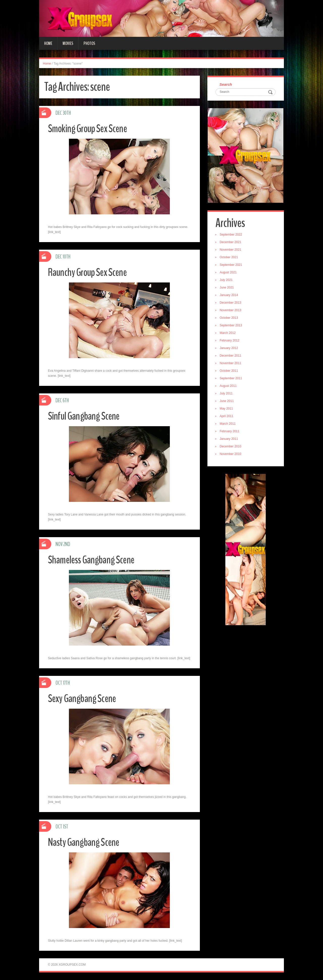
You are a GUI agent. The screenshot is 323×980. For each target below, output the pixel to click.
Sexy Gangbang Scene (83, 698)
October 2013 (230, 318)
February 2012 (230, 341)
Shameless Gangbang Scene (92, 560)
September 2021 (232, 265)
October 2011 (230, 371)
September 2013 (232, 326)
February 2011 (230, 432)
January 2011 (230, 439)
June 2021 (227, 288)
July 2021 (227, 280)
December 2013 (231, 303)
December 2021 (231, 243)
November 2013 (231, 311)
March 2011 (228, 424)
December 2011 (231, 356)
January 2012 (230, 349)
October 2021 (230, 258)
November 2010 (231, 454)
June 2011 (227, 401)
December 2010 (231, 447)
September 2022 (232, 235)
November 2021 (231, 250)
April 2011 (227, 417)
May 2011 (227, 409)
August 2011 (229, 386)
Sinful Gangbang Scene (85, 416)
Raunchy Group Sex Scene (89, 272)
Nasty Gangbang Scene (85, 842)
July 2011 (227, 394)
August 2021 (229, 273)
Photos (89, 43)
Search (226, 85)
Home (48, 43)
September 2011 (232, 379)
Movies (68, 43)
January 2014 (230, 296)
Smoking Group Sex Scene (89, 128)
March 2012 (228, 333)
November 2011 (231, 364)
